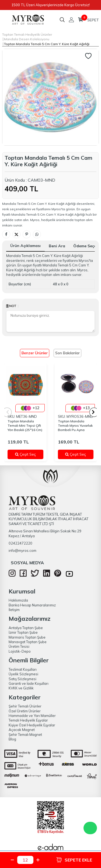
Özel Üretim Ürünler (25, 711)
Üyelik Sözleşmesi (23, 674)
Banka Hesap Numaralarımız (32, 605)
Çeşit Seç (27, 454)
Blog (12, 739)
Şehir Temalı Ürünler (25, 706)
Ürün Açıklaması (25, 246)
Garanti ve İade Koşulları (29, 683)
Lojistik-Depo (20, 651)
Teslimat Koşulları (23, 669)
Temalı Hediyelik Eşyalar (28, 720)
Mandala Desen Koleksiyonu (27, 39)
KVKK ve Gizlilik (21, 688)
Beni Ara (57, 246)
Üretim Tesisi (19, 646)
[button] (94, 412)
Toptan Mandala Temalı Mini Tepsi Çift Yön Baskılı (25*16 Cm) (25, 425)
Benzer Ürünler (35, 353)
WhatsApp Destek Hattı (90, 828)
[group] (50, 97)
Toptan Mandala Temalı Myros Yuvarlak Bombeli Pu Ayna (75, 425)
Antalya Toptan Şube (26, 628)
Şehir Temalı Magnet (25, 735)
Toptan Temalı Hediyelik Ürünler (27, 34)
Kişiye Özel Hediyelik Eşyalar (32, 725)
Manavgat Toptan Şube (28, 642)
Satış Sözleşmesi (22, 679)
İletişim (14, 610)
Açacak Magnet (22, 730)
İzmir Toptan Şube (23, 632)
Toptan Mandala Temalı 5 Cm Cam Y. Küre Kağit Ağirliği (47, 44)
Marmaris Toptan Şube (27, 637)
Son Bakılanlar (67, 353)
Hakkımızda (18, 600)
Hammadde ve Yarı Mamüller (32, 716)
